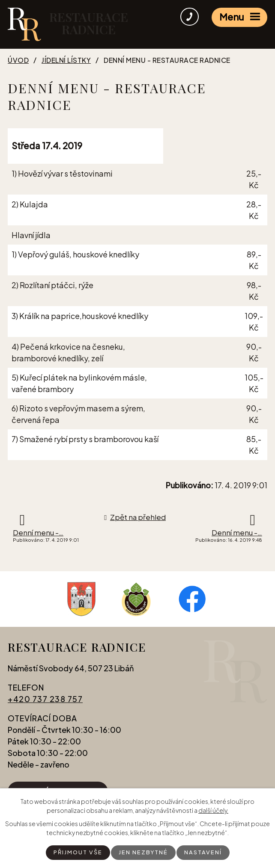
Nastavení (205, 852)
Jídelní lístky (66, 60)
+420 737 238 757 (45, 701)
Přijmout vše (76, 852)
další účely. (213, 810)
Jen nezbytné (143, 852)
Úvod (18, 60)
